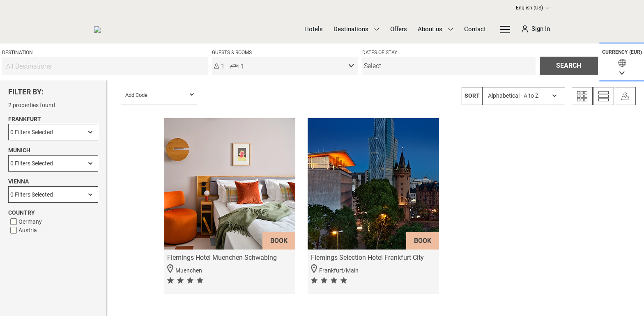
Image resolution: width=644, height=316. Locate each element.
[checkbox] (54, 222)
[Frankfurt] (53, 132)
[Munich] (53, 163)
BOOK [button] (279, 241)
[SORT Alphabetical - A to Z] (513, 96)
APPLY (53, 287)
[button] (622, 62)
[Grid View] (582, 96)
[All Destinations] (105, 66)
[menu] (449, 66)
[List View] (604, 96)
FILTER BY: (26, 92)
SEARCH (569, 65)
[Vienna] (53, 195)
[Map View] (625, 96)
